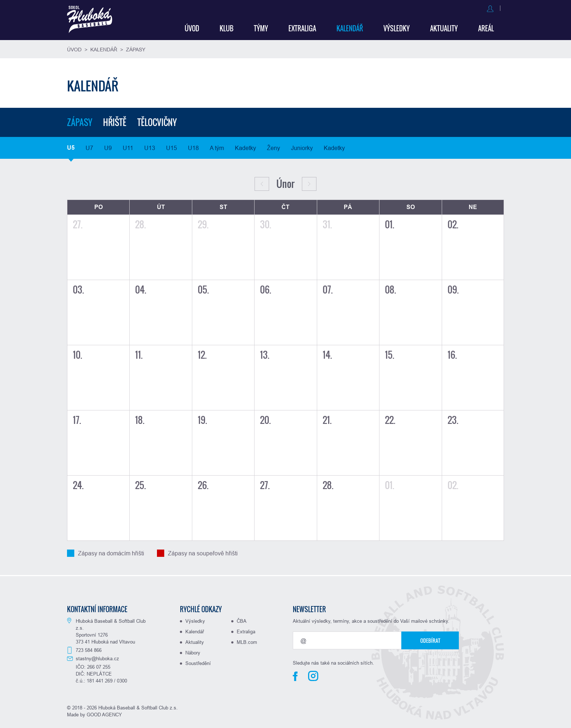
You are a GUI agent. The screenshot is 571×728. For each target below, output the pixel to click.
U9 (108, 147)
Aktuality (444, 27)
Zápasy (136, 48)
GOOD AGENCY (104, 713)
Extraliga (302, 27)
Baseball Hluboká (91, 21)
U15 (172, 147)
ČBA (242, 620)
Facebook (295, 675)
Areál (486, 27)
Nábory (193, 652)
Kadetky (245, 147)
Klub (227, 27)
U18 (193, 147)
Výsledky (397, 27)
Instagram (313, 675)
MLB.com (247, 641)
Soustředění (198, 662)
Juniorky (302, 147)
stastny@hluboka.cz (97, 657)
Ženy (273, 147)
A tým (217, 147)
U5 (71, 147)
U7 (89, 147)
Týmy (261, 27)
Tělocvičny (160, 121)
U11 (128, 147)
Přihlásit (455, 8)
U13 (150, 147)
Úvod (192, 27)
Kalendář (350, 27)
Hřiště (116, 121)
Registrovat (489, 8)
